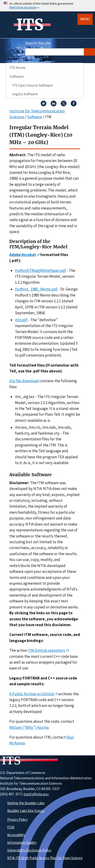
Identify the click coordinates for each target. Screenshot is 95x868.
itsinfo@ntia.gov (36, 794)
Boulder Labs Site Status (26, 811)
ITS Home (18, 68)
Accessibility (16, 835)
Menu (85, 19)
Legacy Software (25, 94)
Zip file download (24, 381)
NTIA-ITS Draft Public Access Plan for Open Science (45, 858)
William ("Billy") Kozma (29, 727)
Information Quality (22, 843)
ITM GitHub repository (46, 650)
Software (17, 76)
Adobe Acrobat (23, 255)
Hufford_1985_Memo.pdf (36, 289)
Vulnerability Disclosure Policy (29, 850)
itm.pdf (21, 320)
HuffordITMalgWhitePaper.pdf (40, 270)
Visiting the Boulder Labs (26, 803)
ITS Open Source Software (32, 85)
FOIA (11, 827)
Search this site (38, 43)
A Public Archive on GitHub (32, 694)
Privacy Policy (17, 819)
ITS (30, 25)
